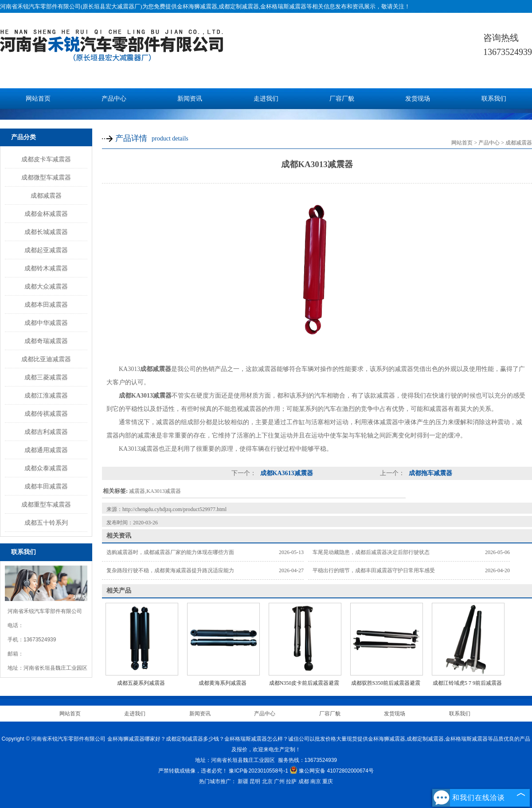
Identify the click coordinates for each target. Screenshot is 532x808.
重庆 (328, 781)
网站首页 (38, 99)
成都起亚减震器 (46, 250)
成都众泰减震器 (46, 468)
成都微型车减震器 (46, 177)
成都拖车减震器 (430, 473)
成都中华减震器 (46, 323)
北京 (267, 781)
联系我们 (494, 99)
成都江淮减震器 (46, 395)
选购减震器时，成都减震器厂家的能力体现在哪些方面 (170, 552)
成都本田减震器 (46, 304)
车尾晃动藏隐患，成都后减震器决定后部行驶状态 (371, 552)
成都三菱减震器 (46, 377)
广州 (279, 781)
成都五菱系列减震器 (141, 683)
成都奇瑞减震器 (46, 341)
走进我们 (266, 99)
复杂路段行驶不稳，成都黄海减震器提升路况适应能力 (170, 570)
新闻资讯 (190, 99)
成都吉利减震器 (46, 432)
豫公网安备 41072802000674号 (332, 771)
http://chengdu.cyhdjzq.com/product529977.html (174, 509)
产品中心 (114, 99)
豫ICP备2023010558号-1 (258, 771)
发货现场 (418, 99)
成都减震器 (46, 195)
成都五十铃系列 (46, 523)
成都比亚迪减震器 (46, 359)
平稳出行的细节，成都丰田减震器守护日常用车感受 (374, 570)
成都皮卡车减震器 (46, 159)
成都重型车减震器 (46, 504)
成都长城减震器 (46, 232)
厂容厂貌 (342, 99)
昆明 (255, 781)
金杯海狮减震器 (197, 6)
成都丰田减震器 (46, 486)
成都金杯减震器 (46, 214)
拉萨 (291, 781)
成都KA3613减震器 (286, 473)
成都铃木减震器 (46, 268)
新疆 (243, 781)
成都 (304, 781)
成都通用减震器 (46, 450)
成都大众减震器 (46, 286)
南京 (316, 781)
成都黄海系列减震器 (223, 683)
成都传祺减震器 (46, 414)
